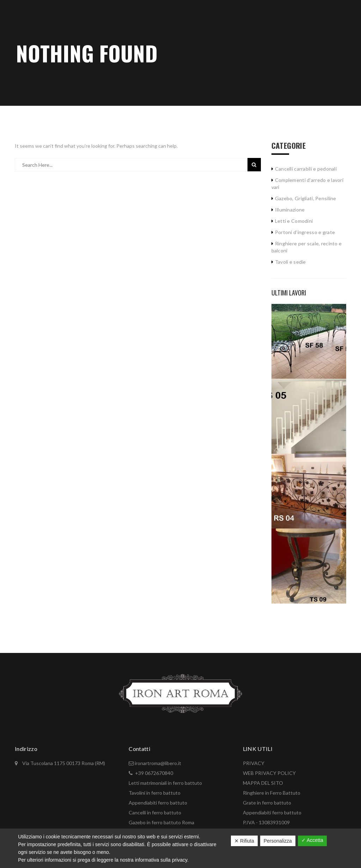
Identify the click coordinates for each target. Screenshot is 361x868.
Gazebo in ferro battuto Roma (161, 822)
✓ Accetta (312, 840)
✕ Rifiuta (244, 841)
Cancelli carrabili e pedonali (306, 169)
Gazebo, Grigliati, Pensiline (306, 198)
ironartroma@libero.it (158, 763)
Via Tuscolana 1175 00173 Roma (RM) (63, 763)
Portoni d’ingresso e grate (305, 232)
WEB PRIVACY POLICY (269, 773)
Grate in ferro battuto (267, 803)
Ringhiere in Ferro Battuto (272, 793)
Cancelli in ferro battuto (155, 812)
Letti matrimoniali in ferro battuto (165, 783)
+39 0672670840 (154, 773)
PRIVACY (254, 763)
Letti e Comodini (294, 221)
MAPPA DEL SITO (263, 783)
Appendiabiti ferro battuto (158, 803)
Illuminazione (290, 210)
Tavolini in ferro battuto (155, 793)
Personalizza (278, 841)
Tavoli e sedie (290, 262)
